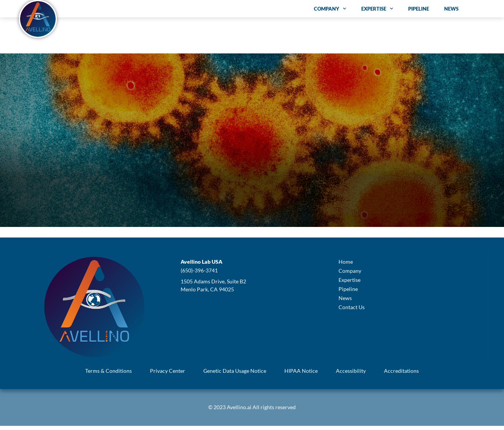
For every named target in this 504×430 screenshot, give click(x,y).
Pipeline (419, 9)
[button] (201, 266)
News (451, 9)
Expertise (377, 9)
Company (330, 9)
